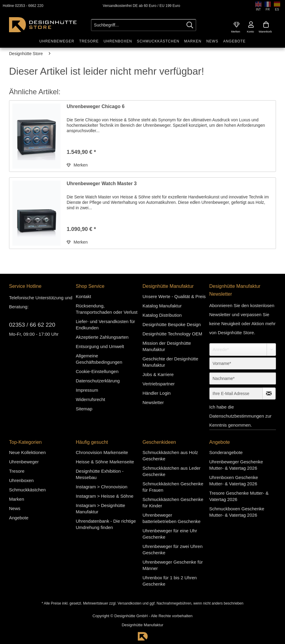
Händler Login (157, 393)
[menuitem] (236, 25)
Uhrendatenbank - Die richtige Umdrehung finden (106, 524)
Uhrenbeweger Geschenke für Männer (173, 565)
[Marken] (193, 41)
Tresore (17, 471)
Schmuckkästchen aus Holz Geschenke (170, 456)
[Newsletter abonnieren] (269, 394)
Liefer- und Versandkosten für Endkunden (106, 325)
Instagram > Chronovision (102, 487)
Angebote (19, 518)
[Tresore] (89, 41)
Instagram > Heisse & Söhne (105, 496)
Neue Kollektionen (27, 452)
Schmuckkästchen (27, 490)
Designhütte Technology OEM (172, 334)
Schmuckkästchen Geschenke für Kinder (173, 502)
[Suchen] (190, 25)
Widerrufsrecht (91, 399)
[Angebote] (235, 41)
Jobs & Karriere (158, 374)
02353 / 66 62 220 (32, 325)
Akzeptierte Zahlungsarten (102, 337)
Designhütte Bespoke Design (172, 324)
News (15, 508)
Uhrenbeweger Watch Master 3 (102, 184)
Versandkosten (129, 603)
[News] (212, 41)
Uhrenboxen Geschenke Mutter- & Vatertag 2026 (234, 481)
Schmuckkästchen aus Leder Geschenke (172, 471)
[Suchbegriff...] (144, 25)
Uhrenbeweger (24, 462)
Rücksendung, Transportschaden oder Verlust (107, 309)
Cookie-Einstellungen (97, 371)
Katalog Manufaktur (162, 306)
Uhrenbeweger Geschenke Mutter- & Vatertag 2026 (236, 465)
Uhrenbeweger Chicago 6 (96, 106)
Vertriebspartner (159, 384)
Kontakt (84, 296)
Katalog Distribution (162, 315)
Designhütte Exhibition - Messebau (100, 474)
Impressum (87, 390)
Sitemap (84, 409)
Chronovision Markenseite (102, 452)
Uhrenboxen (21, 480)
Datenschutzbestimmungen (237, 416)
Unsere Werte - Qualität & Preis (174, 296)
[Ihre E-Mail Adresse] (236, 394)
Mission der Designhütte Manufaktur (167, 346)
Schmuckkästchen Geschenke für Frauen (173, 487)
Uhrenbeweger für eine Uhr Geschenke (170, 534)
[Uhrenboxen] (118, 41)
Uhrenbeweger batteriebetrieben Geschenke (172, 518)
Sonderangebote (226, 452)
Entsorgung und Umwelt (100, 346)
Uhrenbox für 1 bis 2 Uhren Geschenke (170, 581)
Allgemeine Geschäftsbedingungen (99, 359)
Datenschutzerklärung (98, 381)
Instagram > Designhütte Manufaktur (101, 509)
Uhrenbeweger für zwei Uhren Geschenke (172, 549)
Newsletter (153, 402)
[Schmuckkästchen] (158, 41)
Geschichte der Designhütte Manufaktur (170, 362)
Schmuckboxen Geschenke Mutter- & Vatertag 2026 (237, 512)
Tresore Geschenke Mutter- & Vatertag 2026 (239, 496)
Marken (17, 499)
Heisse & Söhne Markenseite (105, 462)
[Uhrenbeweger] (57, 41)
